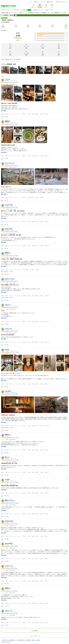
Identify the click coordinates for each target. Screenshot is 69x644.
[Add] (66, 19)
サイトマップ (43, 2)
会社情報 (4, 640)
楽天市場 (58, 2)
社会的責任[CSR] (21, 640)
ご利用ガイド (36, 2)
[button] (5, 70)
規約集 (33, 640)
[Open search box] (3, 59)
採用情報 (28, 640)
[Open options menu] (17, 59)
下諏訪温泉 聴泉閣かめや (8, 20)
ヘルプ (31, 2)
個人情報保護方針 (11, 640)
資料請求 (38, 640)
